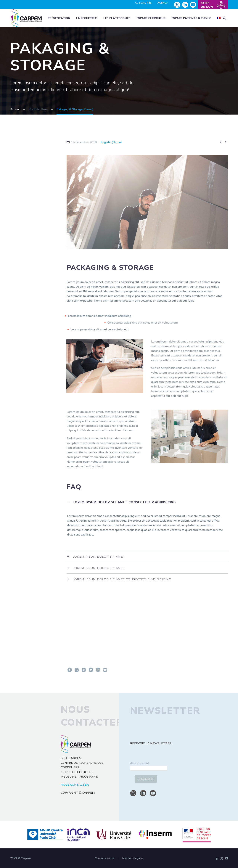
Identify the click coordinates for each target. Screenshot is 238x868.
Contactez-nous (105, 858)
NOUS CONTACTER (75, 785)
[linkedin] (143, 793)
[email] (149, 768)
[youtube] (153, 793)
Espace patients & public (191, 18)
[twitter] (133, 793)
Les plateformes (117, 18)
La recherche (87, 18)
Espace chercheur (151, 18)
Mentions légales (133, 858)
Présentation (59, 18)
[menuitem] (219, 18)
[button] (225, 18)
